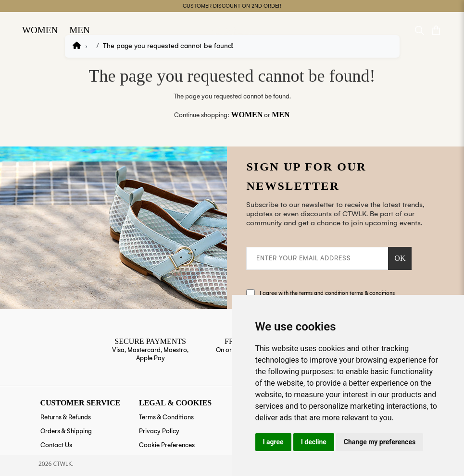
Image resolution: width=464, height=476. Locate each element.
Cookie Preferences (167, 445)
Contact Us (56, 445)
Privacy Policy (159, 431)
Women (38, 27)
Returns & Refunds (66, 417)
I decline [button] (314, 442)
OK (400, 258)
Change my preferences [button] (380, 442)
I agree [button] (273, 442)
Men (74, 27)
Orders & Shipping (66, 431)
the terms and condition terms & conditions (342, 293)
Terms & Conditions (166, 417)
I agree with (327, 293)
